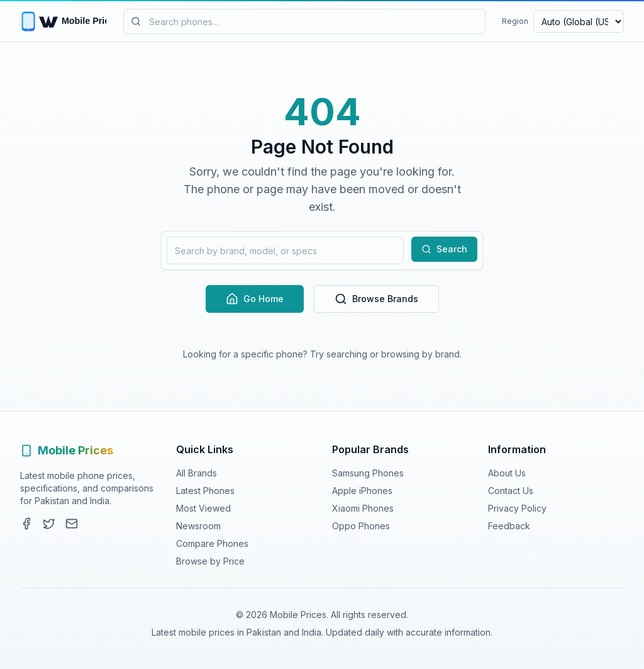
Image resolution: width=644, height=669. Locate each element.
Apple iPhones (362, 491)
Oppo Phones (361, 526)
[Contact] (72, 524)
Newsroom (198, 526)
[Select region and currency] (579, 21)
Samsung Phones (368, 473)
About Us (507, 473)
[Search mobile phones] (304, 21)
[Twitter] (49, 524)
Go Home (255, 299)
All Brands (197, 473)
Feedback (509, 526)
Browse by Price (210, 561)
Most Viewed (203, 508)
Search (444, 249)
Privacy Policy (517, 508)
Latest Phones (205, 491)
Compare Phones (212, 543)
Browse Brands (376, 299)
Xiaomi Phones (363, 508)
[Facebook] (26, 524)
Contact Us (511, 491)
